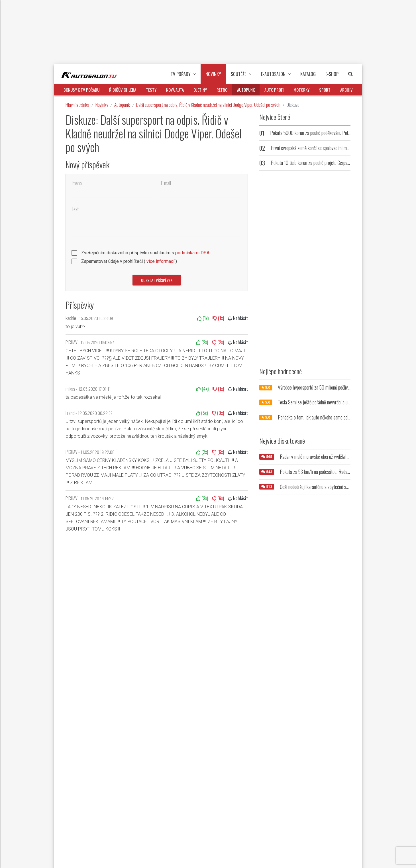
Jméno (77, 183)
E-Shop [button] (332, 74)
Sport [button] (325, 90)
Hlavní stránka (77, 105)
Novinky (102, 105)
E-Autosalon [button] (276, 74)
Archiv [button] (346, 90)
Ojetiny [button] (200, 90)
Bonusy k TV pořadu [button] (81, 90)
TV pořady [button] (183, 74)
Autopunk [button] (246, 90)
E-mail (166, 183)
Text (75, 209)
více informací (160, 261)
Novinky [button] (213, 74)
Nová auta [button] (175, 90)
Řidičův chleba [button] (123, 90)
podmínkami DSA (192, 253)
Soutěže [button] (241, 74)
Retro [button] (222, 90)
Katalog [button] (308, 74)
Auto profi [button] (274, 90)
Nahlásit (238, 318)
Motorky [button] (301, 90)
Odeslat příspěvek (157, 280)
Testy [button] (151, 90)
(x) (203, 318)
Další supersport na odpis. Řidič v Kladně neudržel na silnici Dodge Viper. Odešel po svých (208, 105)
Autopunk (122, 105)
